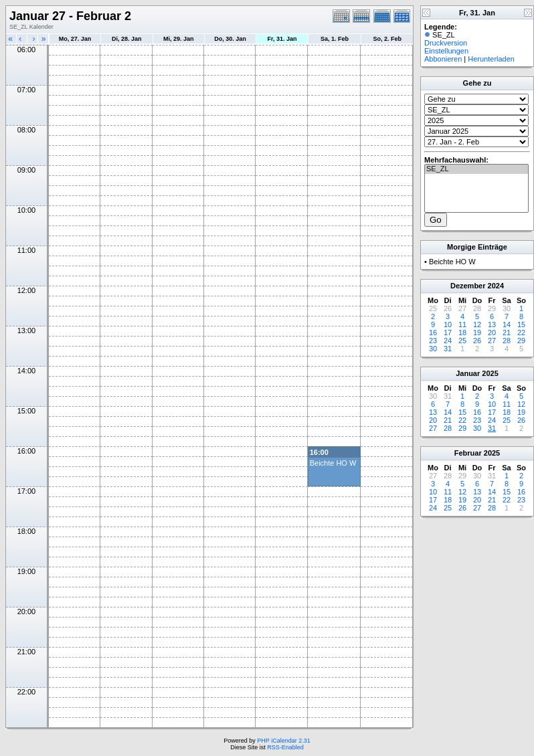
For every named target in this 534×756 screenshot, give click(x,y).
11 (462, 324)
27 (492, 341)
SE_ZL (476, 169)
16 (433, 333)
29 (521, 341)
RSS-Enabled (285, 747)
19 (477, 333)
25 (462, 341)
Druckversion (446, 43)
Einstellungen (446, 51)
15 (521, 324)
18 (462, 333)
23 (433, 341)
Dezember (468, 286)
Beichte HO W (333, 463)
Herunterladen (491, 59)
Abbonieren (443, 59)
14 (507, 324)
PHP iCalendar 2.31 (283, 741)
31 (448, 349)
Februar (468, 453)
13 (492, 324)
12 (477, 324)
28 (507, 341)
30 (433, 349)
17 (448, 333)
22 (521, 333)
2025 (490, 373)
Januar (468, 373)
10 (448, 324)
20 (492, 333)
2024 (496, 286)
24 (448, 341)
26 (477, 341)
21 (507, 333)
